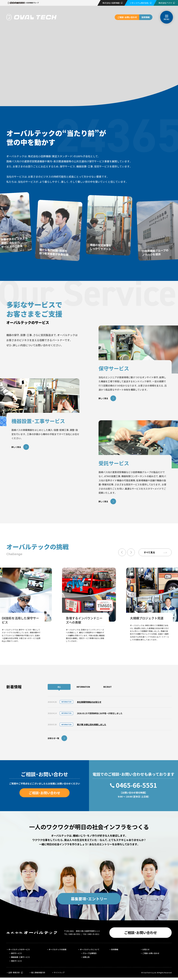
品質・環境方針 (14, 972)
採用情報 (146, 17)
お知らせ (146, 949)
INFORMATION (83, 687)
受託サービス (16, 961)
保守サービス (16, 953)
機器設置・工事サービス (20, 957)
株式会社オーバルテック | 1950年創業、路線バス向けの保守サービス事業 (31, 17)
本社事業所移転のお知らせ (89, 702)
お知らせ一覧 (53, 738)
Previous (122, 552)
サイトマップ (59, 972)
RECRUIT (107, 687)
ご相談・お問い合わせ (127, 17)
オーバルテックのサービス (19, 949)
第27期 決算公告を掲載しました (92, 724)
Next (131, 552)
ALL (59, 687)
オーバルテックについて (90, 949)
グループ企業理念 (90, 953)
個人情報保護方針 (38, 972)
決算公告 (86, 957)
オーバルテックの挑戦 (57, 949)
